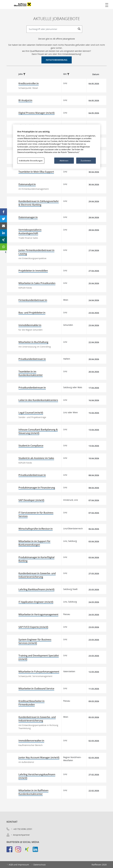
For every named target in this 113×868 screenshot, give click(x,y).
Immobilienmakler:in (30, 325)
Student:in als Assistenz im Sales (36, 458)
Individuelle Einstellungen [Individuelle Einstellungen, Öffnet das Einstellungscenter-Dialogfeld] (31, 161)
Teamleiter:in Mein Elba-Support (36, 172)
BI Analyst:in (25, 100)
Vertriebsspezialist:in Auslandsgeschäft (30, 232)
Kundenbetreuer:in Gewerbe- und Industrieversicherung (37, 575)
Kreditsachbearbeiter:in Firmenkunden (31, 703)
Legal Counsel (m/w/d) (31, 413)
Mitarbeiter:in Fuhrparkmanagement (39, 672)
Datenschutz (38, 865)
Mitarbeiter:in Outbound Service (36, 689)
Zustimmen (86, 161)
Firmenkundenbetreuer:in (33, 300)
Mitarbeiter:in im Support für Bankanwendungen (34, 543)
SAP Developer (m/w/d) (31, 500)
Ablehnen (64, 161)
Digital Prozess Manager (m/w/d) (37, 113)
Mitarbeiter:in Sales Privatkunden (37, 283)
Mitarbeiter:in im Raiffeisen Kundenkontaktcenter (33, 792)
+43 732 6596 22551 (22, 829)
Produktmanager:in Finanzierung (37, 488)
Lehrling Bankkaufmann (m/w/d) (36, 589)
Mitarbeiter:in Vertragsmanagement (38, 614)
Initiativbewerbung (57, 60)
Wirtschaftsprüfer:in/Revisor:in (36, 529)
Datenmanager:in (28, 217)
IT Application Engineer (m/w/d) (36, 602)
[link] (11, 851)
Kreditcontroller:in (29, 83)
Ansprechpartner (20, 835)
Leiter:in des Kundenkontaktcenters (38, 400)
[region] (57, 147)
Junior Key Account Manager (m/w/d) (39, 757)
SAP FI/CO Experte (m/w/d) (33, 627)
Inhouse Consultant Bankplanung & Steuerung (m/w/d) (38, 431)
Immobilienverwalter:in (31, 741)
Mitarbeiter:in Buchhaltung (33, 342)
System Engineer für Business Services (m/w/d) (35, 641)
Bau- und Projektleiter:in (32, 313)
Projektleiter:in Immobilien (33, 271)
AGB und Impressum (18, 865)
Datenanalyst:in (27, 184)
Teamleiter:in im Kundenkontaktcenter (31, 373)
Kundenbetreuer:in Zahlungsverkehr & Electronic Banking (39, 203)
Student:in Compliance (31, 446)
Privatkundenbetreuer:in (32, 359)
